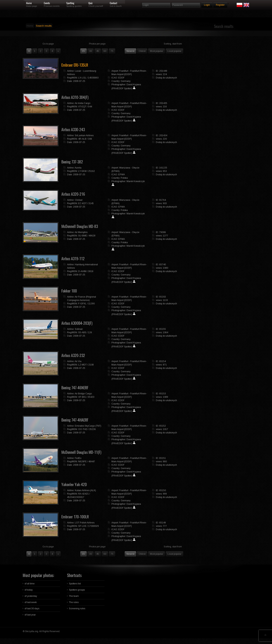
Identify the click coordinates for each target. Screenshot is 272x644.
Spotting (70, 3)
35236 (92, 429)
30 (90, 51)
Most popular (156, 51)
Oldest (142, 51)
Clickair (79, 200)
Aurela (78, 168)
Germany (126, 81)
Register (220, 5)
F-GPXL (82, 304)
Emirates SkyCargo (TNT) (88, 426)
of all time (30, 584)
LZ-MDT (82, 365)
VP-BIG (82, 397)
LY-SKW (82, 171)
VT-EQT (82, 107)
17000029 (93, 526)
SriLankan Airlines (84, 135)
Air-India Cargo (82, 103)
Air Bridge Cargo (83, 394)
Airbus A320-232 (73, 355)
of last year (30, 615)
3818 (91, 271)
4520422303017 (76, 497)
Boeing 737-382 (72, 162)
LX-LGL (82, 78)
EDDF (121, 78)
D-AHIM (82, 271)
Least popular (174, 51)
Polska (124, 178)
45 (98, 51)
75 (112, 51)
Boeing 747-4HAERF (75, 420)
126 (90, 332)
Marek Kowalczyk (136, 181)
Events (47, 3)
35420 (91, 397)
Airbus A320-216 (73, 194)
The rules (74, 602)
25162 (92, 171)
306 (90, 139)
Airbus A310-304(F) (75, 97)
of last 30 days (32, 609)
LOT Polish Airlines (85, 523)
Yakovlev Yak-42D (74, 484)
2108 (91, 365)
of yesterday (31, 596)
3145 (91, 203)
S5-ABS (82, 332)
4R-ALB (82, 139)
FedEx (78, 458)
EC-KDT (82, 203)
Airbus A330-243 (73, 130)
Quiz (90, 3)
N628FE (82, 462)
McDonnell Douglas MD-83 (80, 226)
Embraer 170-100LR (75, 517)
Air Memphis (81, 232)
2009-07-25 (79, 81)
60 (105, 51)
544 (90, 107)
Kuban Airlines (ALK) (85, 490)
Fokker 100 (69, 291)
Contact (113, 3)
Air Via (78, 361)
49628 (92, 236)
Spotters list (75, 584)
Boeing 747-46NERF (75, 388)
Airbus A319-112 (73, 259)
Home (29, 3)
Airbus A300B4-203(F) (77, 323)
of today (29, 590)
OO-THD (83, 429)
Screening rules (77, 609)
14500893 (93, 78)
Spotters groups (77, 590)
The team (74, 596)
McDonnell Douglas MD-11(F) (81, 452)
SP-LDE (82, 526)
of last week (31, 602)
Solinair (79, 329)
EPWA (122, 175)
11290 (91, 304)
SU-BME (83, 236)
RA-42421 (83, 494)
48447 (92, 462)
